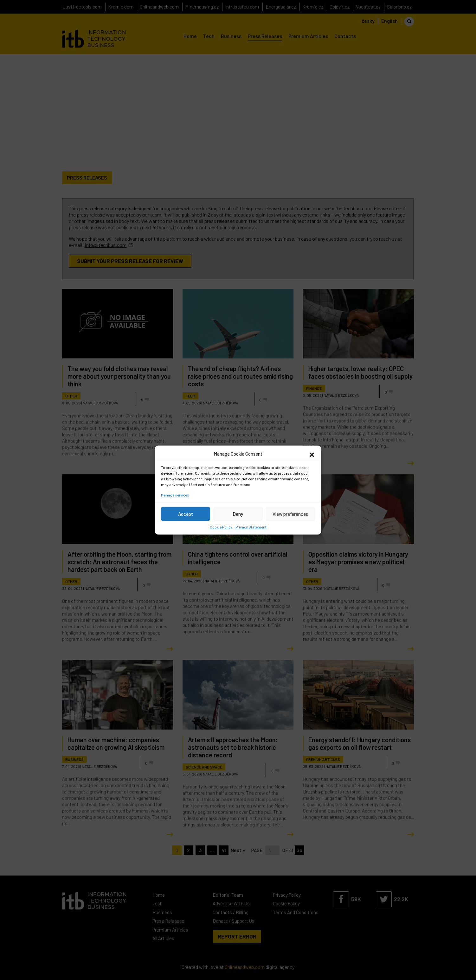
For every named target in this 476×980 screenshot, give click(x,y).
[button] (312, 454)
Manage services (175, 495)
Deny (238, 514)
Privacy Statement (251, 527)
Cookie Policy (221, 527)
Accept (186, 514)
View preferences (290, 514)
